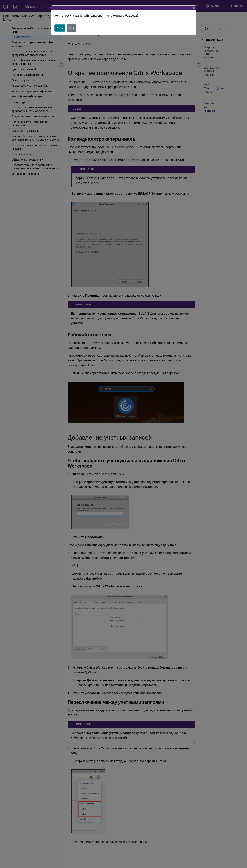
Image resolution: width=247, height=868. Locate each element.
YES (60, 28)
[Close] (194, 8)
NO (72, 28)
